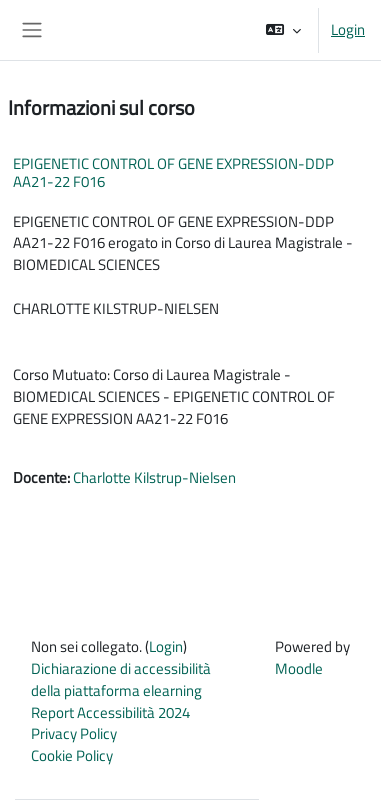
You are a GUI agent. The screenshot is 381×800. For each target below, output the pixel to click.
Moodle (299, 668)
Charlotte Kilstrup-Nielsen (154, 477)
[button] (283, 30)
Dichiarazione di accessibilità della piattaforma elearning (121, 679)
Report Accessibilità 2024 (110, 712)
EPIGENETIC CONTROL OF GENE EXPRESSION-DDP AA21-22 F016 (173, 172)
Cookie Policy (72, 755)
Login (348, 30)
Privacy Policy (74, 733)
